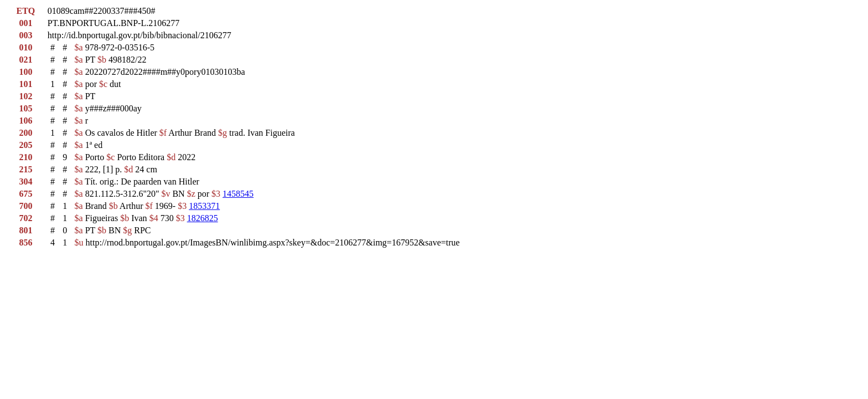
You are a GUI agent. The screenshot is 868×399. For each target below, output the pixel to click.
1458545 (238, 194)
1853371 (204, 206)
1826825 (203, 218)
